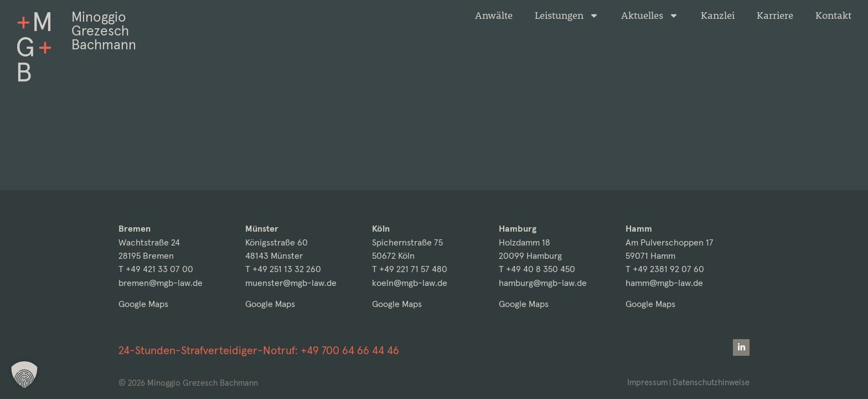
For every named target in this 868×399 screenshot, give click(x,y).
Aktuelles (650, 16)
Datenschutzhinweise (711, 382)
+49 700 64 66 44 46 (350, 350)
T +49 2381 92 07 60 (665, 269)
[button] (24, 375)
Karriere (775, 16)
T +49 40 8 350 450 (537, 269)
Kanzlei (718, 16)
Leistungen (567, 16)
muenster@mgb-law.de (291, 283)
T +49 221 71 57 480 (410, 269)
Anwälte (494, 16)
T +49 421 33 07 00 (156, 269)
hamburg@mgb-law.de (543, 283)
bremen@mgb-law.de (161, 283)
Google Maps (143, 304)
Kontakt (833, 16)
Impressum (647, 382)
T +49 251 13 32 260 (283, 269)
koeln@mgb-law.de (410, 283)
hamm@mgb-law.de (664, 283)
